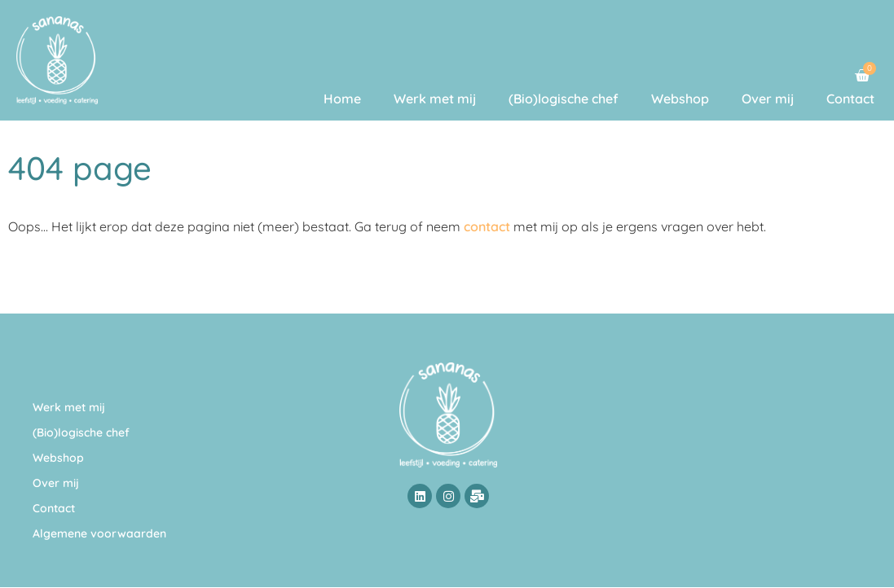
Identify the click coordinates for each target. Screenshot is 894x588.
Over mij (768, 99)
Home (342, 99)
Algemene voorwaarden (99, 533)
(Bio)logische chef (564, 99)
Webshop (680, 99)
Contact (850, 99)
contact (487, 226)
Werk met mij (435, 99)
